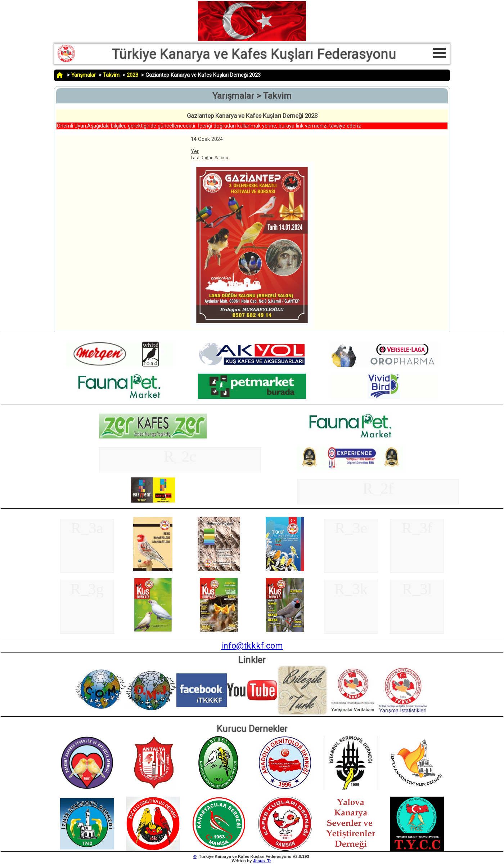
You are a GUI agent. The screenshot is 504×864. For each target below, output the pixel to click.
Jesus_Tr (262, 861)
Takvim (111, 75)
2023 (132, 75)
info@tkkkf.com (252, 646)
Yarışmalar (84, 75)
